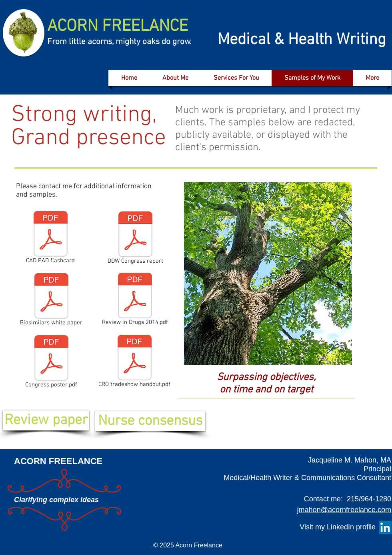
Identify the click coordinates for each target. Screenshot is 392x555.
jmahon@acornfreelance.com (344, 510)
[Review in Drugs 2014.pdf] (135, 301)
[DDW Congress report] (135, 239)
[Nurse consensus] (150, 421)
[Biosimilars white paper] (51, 301)
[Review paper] (46, 420)
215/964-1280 (369, 499)
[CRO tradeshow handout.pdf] (134, 363)
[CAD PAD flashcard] (50, 239)
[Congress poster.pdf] (51, 363)
